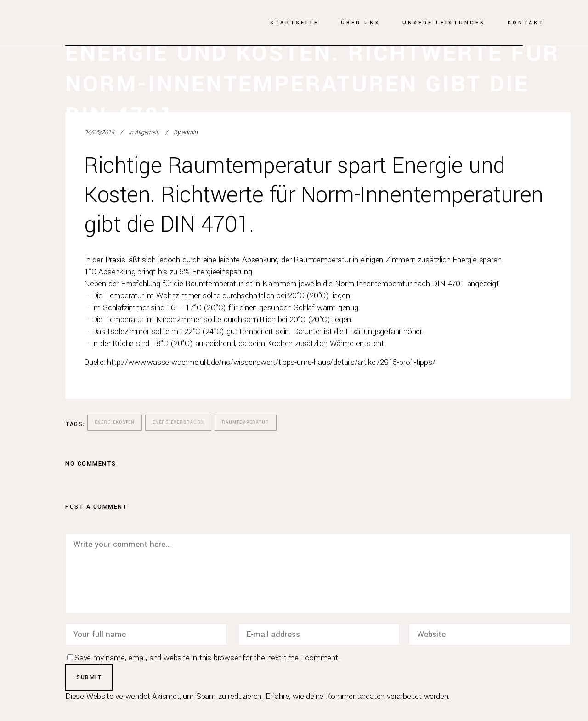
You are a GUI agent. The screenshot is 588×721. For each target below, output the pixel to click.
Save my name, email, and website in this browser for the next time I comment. (207, 658)
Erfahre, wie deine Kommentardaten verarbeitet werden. (358, 696)
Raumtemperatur (246, 423)
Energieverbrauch (178, 423)
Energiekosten (115, 423)
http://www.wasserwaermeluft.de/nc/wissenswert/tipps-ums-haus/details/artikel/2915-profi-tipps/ (271, 362)
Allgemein (147, 132)
